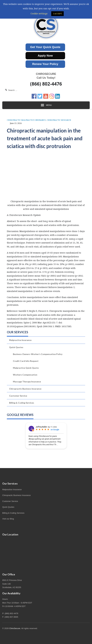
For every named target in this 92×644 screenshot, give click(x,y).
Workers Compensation (25, 375)
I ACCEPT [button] (57, 14)
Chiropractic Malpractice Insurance (26, 120)
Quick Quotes (16, 347)
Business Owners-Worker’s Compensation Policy (38, 354)
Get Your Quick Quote (45, 47)
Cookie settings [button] (39, 13)
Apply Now (45, 56)
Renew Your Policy (45, 64)
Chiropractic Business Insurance (25, 389)
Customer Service (18, 396)
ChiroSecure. (15, 628)
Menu (46, 105)
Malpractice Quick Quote (26, 368)
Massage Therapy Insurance (27, 382)
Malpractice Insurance (20, 340)
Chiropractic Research (59, 120)
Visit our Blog (8, 519)
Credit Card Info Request (26, 361)
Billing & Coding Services (22, 403)
